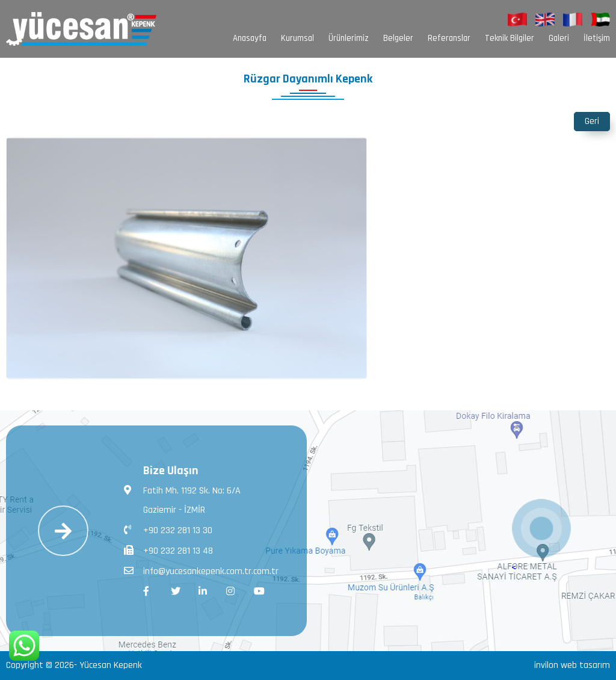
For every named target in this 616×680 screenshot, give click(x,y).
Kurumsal (297, 38)
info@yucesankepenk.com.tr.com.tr (201, 570)
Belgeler (398, 38)
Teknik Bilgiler (510, 38)
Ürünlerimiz (349, 38)
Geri (592, 121)
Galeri (559, 38)
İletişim (597, 38)
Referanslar (449, 38)
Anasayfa (250, 38)
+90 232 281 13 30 (168, 530)
